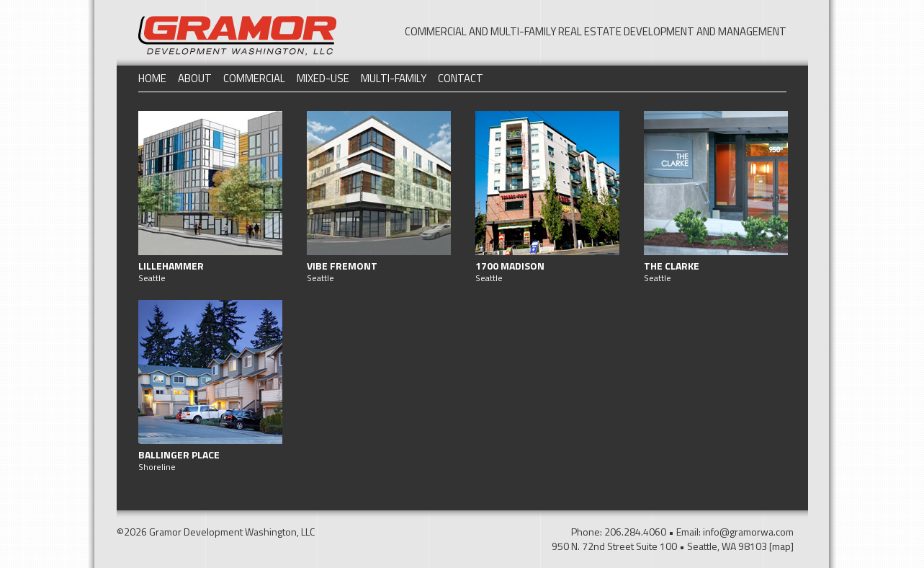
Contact (461, 78)
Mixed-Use (323, 78)
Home (152, 78)
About (195, 78)
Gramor (237, 36)
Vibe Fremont (342, 266)
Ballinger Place (179, 454)
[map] (781, 546)
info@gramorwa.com (748, 532)
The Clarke (672, 266)
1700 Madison (510, 266)
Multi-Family (394, 78)
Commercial (254, 78)
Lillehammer (171, 266)
